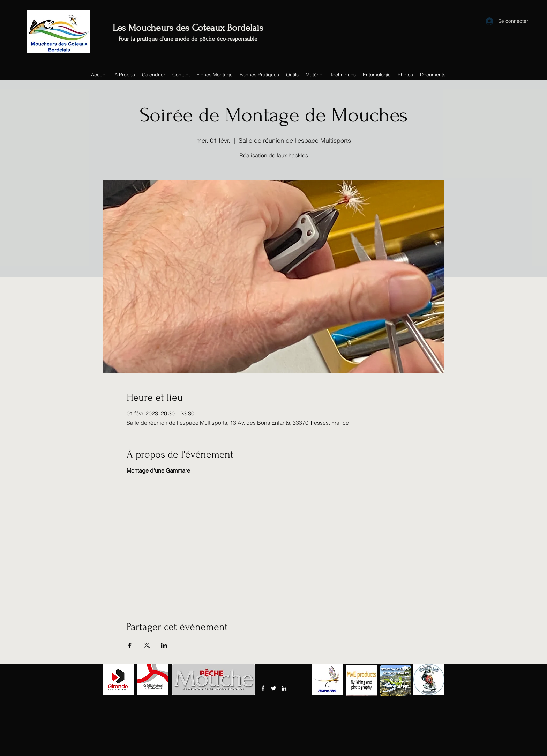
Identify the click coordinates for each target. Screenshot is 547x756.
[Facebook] (263, 688)
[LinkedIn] (284, 688)
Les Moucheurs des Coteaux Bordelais (188, 28)
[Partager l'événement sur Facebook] (130, 645)
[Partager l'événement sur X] (147, 645)
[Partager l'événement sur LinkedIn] (164, 645)
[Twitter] (273, 688)
